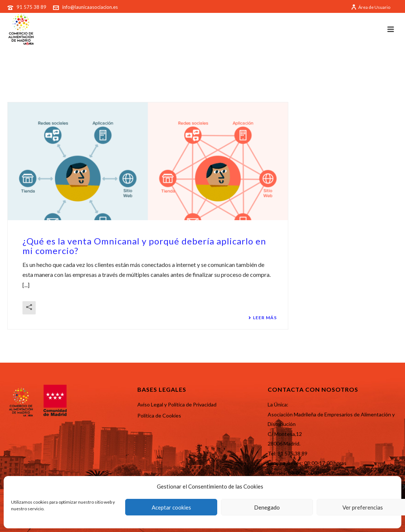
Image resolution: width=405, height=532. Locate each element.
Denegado (267, 507)
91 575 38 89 (32, 7)
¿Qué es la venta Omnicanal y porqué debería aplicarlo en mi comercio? (144, 246)
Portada (357, 76)
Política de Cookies (159, 415)
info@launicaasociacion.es (90, 7)
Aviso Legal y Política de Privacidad (177, 404)
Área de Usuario (371, 7)
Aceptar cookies (171, 507)
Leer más (263, 318)
